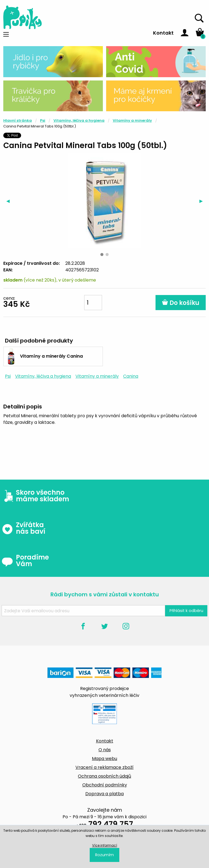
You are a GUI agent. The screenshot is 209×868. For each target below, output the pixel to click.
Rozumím (104, 855)
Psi (43, 120)
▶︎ (203, 201)
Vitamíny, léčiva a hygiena (79, 120)
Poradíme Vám (25, 561)
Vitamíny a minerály (132, 120)
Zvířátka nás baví (23, 528)
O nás (105, 750)
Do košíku (181, 303)
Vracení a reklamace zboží (104, 767)
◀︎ (9, 201)
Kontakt (163, 33)
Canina (131, 376)
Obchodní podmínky (105, 785)
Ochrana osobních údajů (104, 776)
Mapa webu (104, 759)
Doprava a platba (104, 794)
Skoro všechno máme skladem (35, 496)
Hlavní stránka (18, 120)
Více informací (105, 845)
